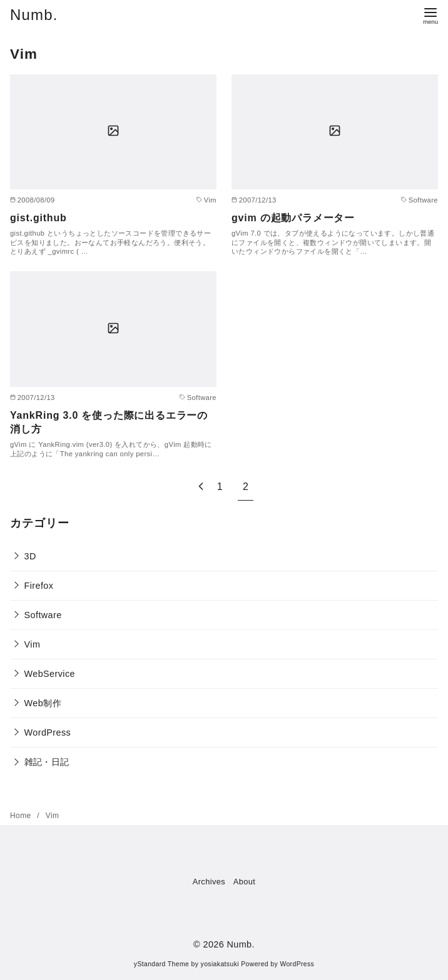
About (244, 882)
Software (43, 615)
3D (30, 556)
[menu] (430, 15)
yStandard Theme (161, 964)
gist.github (38, 218)
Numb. (34, 15)
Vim (33, 644)
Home (22, 816)
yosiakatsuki (220, 964)
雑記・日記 (47, 762)
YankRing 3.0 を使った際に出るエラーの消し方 (109, 422)
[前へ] (201, 487)
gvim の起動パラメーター (293, 218)
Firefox (39, 586)
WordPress (48, 732)
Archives (209, 882)
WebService (50, 674)
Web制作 (43, 703)
